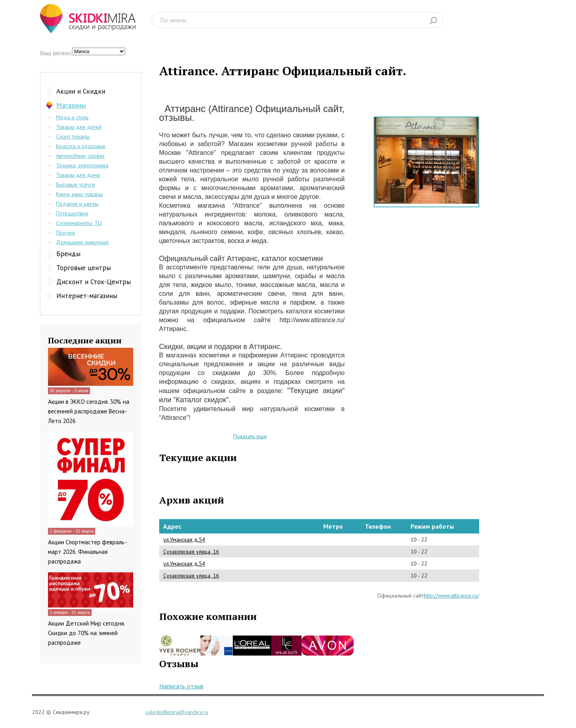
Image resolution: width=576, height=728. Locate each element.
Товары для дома (78, 175)
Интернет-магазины (87, 296)
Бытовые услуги (75, 185)
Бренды (68, 254)
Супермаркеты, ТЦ (79, 223)
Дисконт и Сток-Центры (94, 282)
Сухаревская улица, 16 (191, 552)
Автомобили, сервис (80, 156)
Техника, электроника (82, 165)
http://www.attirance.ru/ (452, 596)
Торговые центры (84, 268)
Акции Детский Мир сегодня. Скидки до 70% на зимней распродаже (86, 633)
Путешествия (72, 213)
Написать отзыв (181, 686)
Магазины (71, 105)
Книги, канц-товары (79, 194)
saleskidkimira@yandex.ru (177, 712)
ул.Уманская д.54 (184, 539)
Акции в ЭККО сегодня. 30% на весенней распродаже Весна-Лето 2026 (89, 411)
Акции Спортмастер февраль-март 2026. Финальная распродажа (87, 552)
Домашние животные (82, 242)
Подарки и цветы (77, 204)
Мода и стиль (72, 117)
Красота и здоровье (81, 146)
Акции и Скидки (81, 91)
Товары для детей (79, 127)
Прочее (66, 233)
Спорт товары (73, 136)
